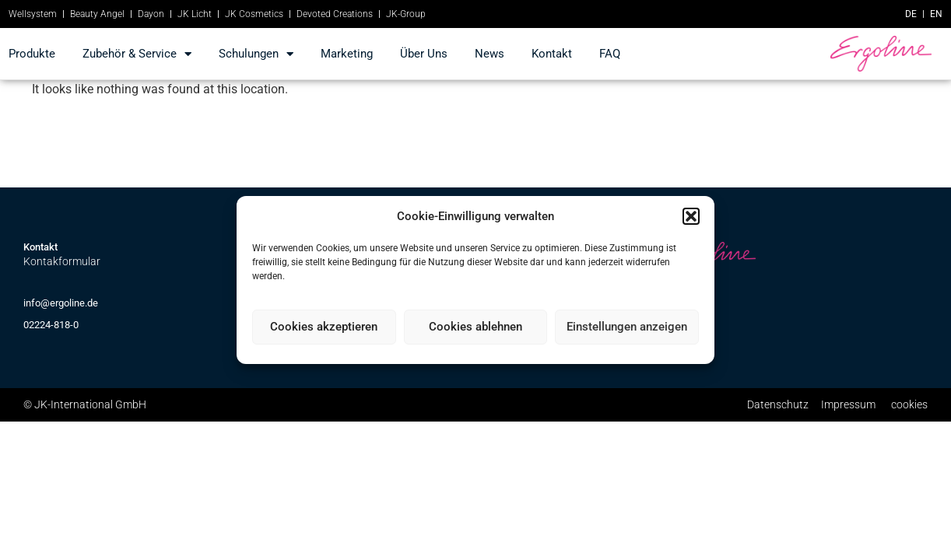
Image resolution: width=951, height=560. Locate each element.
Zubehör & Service (137, 54)
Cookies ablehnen (475, 327)
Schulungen (256, 54)
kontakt (552, 54)
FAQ (610, 54)
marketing (347, 54)
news (490, 54)
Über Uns (424, 54)
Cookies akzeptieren (324, 327)
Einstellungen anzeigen (627, 327)
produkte (32, 54)
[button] (691, 216)
